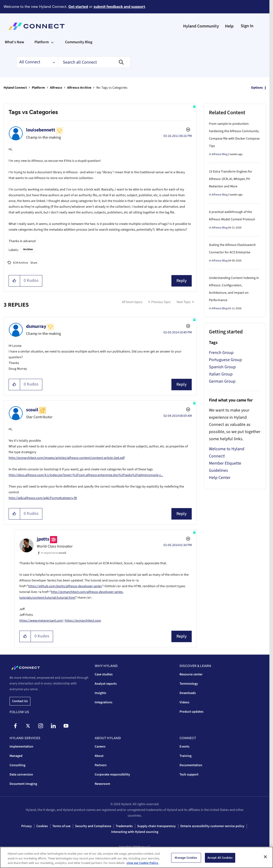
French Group (221, 353)
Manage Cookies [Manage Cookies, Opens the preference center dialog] (186, 857)
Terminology (189, 684)
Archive (28, 249)
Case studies (104, 674)
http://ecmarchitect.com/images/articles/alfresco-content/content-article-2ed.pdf (67, 458)
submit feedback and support (119, 7)
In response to (53, 553)
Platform (38, 88)
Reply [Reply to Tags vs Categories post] (182, 281)
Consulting (17, 765)
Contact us (20, 701)
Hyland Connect (15, 88)
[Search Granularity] (37, 62)
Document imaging (23, 784)
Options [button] (257, 88)
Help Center (220, 478)
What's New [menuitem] (14, 42)
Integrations (104, 702)
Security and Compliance (93, 826)
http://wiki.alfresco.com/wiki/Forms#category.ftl (43, 498)
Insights (100, 693)
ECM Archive (21, 263)
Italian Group (221, 374)
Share (34, 263)
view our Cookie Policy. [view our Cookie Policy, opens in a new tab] (143, 863)
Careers (100, 747)
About (99, 756)
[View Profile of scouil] (32, 410)
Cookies (42, 826)
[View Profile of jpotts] (43, 539)
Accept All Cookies (220, 857)
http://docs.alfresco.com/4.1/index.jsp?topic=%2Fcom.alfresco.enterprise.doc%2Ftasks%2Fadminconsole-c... (86, 475)
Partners (101, 765)
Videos (184, 702)
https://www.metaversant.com (41, 621)
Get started (78, 7)
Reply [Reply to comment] (182, 384)
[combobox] (94, 62)
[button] (14, 281)
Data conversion (21, 775)
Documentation (191, 765)
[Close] (265, 857)
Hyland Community (201, 26)
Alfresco (56, 88)
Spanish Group (222, 367)
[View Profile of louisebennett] (41, 130)
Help (229, 26)
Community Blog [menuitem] (79, 42)
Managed (16, 756)
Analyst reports (106, 684)
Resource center (191, 674)
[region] (136, 857)
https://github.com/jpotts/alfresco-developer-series (65, 586)
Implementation (21, 747)
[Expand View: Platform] (52, 42)
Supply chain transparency (156, 826)
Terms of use (61, 826)
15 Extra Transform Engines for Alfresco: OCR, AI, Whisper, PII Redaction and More (231, 179)
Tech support (189, 775)
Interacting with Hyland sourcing (135, 832)
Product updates (191, 712)
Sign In (247, 26)
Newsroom (102, 784)
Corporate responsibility (112, 775)
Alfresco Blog (220, 154)
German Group (222, 381)
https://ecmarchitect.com (83, 621)
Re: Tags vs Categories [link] (112, 88)
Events (184, 747)
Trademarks (124, 826)
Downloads (188, 693)
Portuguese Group (225, 360)
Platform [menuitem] (42, 42)
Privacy (27, 826)
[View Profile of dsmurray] (36, 326)
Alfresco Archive (79, 88)
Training (186, 756)
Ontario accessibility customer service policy (212, 826)
